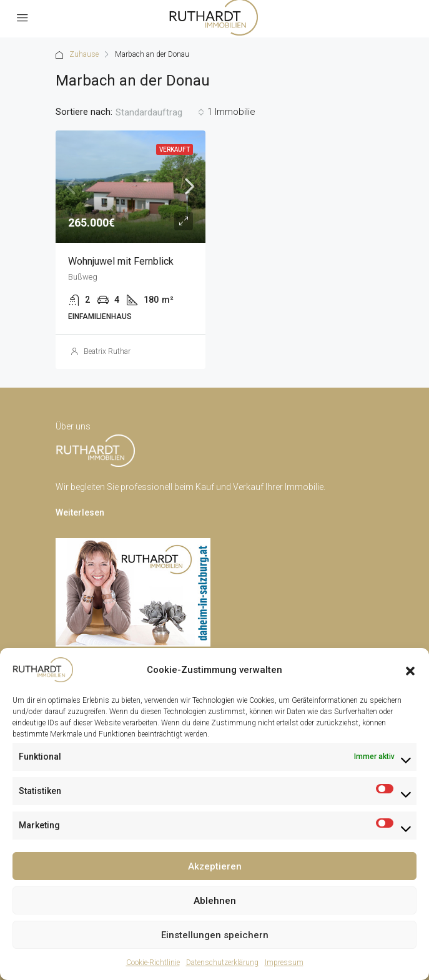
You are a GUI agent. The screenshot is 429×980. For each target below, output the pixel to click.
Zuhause (84, 54)
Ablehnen (215, 901)
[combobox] (160, 112)
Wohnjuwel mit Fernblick (121, 261)
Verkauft (175, 149)
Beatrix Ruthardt (111, 351)
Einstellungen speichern (215, 935)
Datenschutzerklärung (222, 963)
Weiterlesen (80, 512)
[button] (410, 670)
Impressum (284, 963)
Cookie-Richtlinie (153, 963)
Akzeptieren (215, 866)
